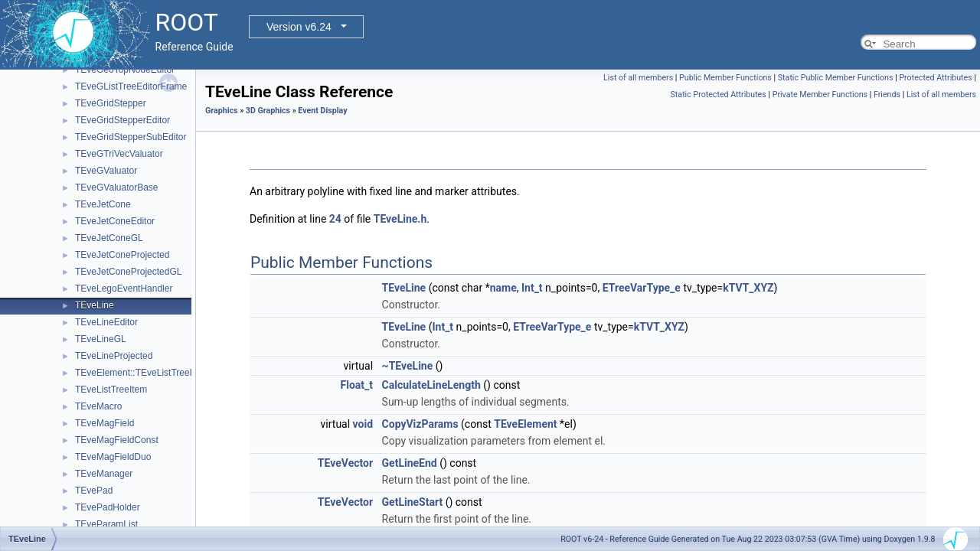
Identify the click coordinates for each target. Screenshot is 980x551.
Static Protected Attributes (719, 95)
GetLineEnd (410, 463)
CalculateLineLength (431, 385)
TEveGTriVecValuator (119, 154)
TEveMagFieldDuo (113, 457)
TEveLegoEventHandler (124, 289)
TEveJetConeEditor (115, 221)
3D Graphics (268, 111)
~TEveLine (408, 366)
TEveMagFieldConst (117, 440)
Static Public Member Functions (836, 78)
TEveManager (104, 474)
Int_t (532, 288)
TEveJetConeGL (109, 238)
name (503, 288)
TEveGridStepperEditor (122, 120)
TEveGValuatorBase (117, 187)
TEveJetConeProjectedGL (128, 272)
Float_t (357, 385)
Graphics (222, 111)
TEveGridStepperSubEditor (131, 137)
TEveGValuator (106, 171)
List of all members (638, 78)
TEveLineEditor (106, 322)
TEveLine (95, 305)
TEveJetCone (103, 204)
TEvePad (94, 491)
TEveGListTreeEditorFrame (131, 86)
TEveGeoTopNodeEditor (125, 70)
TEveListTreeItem (111, 390)
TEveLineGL (101, 339)
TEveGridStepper (111, 103)
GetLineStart (413, 502)
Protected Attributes (935, 78)
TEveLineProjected (114, 356)
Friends (887, 95)
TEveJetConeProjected (122, 255)
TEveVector (345, 463)
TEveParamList (106, 524)
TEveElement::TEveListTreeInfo (140, 373)
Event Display (322, 111)
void (363, 424)
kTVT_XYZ (748, 288)
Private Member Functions (820, 95)
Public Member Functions (725, 78)
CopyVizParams (420, 424)
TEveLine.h (400, 219)
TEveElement (525, 424)
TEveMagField (105, 423)
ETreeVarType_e (642, 288)
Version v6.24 (299, 27)
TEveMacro (98, 406)
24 (335, 219)
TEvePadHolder (108, 507)
